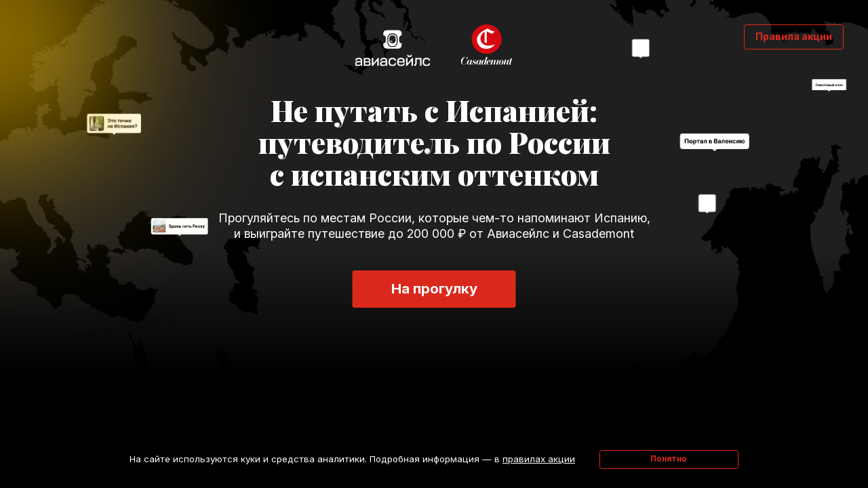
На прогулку (434, 288)
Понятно (669, 459)
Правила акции (794, 36)
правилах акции (539, 459)
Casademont (488, 45)
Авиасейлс (392, 47)
